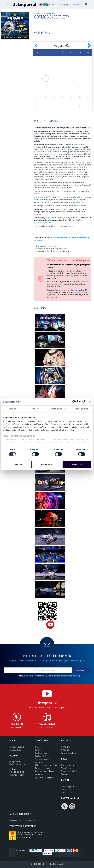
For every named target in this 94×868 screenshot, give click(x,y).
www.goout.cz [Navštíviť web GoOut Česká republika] (66, 792)
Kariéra (38, 750)
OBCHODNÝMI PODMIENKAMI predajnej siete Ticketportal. (54, 676)
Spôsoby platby (15, 750)
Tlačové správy (67, 768)
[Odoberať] (81, 670)
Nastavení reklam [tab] (58, 409)
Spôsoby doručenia (17, 747)
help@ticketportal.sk (17, 772)
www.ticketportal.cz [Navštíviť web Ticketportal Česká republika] (68, 786)
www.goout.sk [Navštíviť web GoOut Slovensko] (66, 789)
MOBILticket (66, 750)
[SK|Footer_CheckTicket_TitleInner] (22, 820)
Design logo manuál (43, 768)
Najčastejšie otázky (17, 775)
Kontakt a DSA (41, 756)
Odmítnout (17, 464)
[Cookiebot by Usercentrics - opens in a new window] (74, 402)
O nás (37, 747)
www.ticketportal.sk (79, 292)
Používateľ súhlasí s (50, 676)
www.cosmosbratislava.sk (42, 223)
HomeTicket (66, 747)
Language (65, 5)
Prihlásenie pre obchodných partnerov (46, 773)
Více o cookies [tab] (82, 409)
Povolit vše (77, 464)
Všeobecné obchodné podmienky (43, 760)
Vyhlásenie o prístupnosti (45, 777)
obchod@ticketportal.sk (18, 764)
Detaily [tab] (35, 409)
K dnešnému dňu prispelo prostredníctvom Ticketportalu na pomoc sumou (30, 835)
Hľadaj (50, 5)
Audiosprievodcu (40, 197)
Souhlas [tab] (12, 409)
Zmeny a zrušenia (68, 765)
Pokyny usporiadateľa (69, 771)
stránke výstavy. (79, 202)
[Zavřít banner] (90, 402)
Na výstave (57, 154)
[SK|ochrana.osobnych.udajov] (47, 765)
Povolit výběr (47, 464)
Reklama (64, 774)
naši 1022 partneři (16, 421)
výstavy (48, 218)
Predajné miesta (41, 753)
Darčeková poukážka (69, 753)
